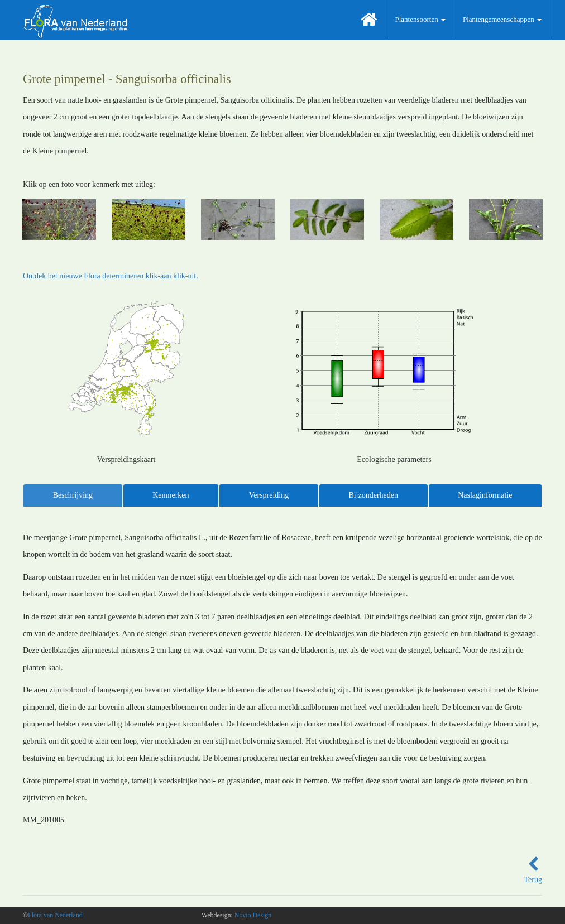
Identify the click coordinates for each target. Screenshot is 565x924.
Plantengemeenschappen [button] (502, 19)
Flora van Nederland (55, 915)
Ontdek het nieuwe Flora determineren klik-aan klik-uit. (111, 276)
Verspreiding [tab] (269, 495)
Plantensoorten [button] (420, 19)
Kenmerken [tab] (171, 495)
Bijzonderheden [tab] (373, 495)
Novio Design (253, 915)
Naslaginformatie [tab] (485, 495)
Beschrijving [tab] (73, 495)
